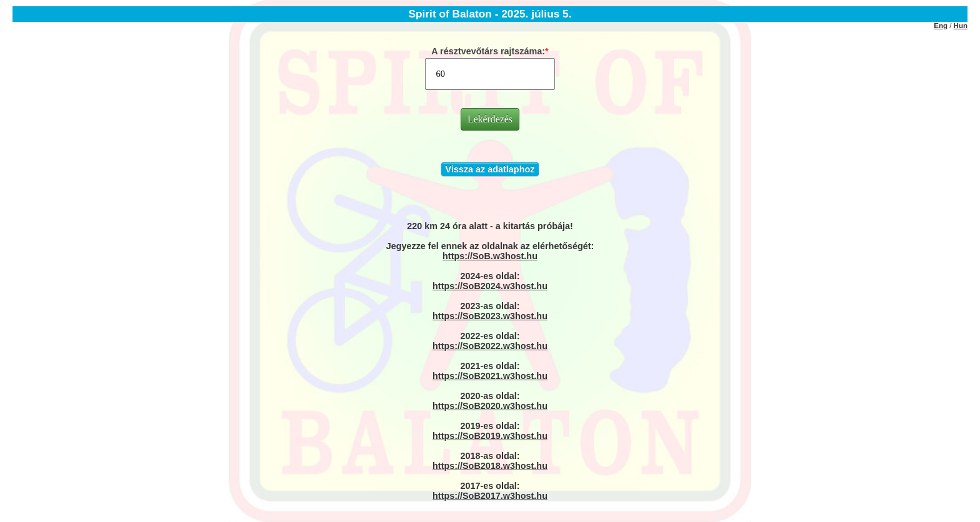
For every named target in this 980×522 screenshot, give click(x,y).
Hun (961, 26)
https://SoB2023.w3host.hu (490, 316)
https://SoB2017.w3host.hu (490, 496)
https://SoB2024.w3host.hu (490, 286)
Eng (941, 26)
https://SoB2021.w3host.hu (490, 376)
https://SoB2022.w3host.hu (490, 346)
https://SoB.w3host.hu (490, 256)
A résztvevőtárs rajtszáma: (488, 51)
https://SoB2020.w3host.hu (490, 406)
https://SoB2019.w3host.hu (490, 436)
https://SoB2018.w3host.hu (490, 466)
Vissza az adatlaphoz (490, 169)
